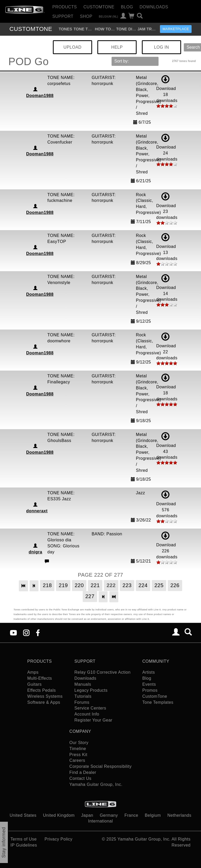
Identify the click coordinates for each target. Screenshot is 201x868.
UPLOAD (73, 47)
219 (63, 585)
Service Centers (90, 708)
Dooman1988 (40, 96)
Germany (109, 815)
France (131, 815)
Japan (87, 815)
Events (149, 684)
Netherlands (179, 815)
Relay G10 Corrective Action (102, 672)
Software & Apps (44, 702)
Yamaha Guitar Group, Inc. (96, 784)
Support (63, 16)
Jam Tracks (147, 29)
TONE (31, 29)
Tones (65, 29)
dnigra (36, 552)
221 (95, 585)
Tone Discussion (126, 29)
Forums (82, 702)
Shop (86, 16)
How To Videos (105, 29)
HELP (117, 47)
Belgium (153, 815)
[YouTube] (13, 632)
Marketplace (176, 29)
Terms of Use (24, 839)
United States (23, 815)
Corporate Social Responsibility (100, 766)
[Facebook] (38, 632)
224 (143, 585)
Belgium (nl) (108, 16)
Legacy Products (91, 690)
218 (47, 585)
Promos (150, 690)
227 (90, 596)
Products (65, 7)
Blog (127, 7)
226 (175, 585)
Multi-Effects (40, 678)
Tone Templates (84, 29)
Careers (77, 760)
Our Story (79, 743)
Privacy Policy (58, 839)
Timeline (78, 749)
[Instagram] (26, 632)
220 (79, 585)
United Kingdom (59, 815)
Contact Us (80, 778)
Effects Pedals (41, 690)
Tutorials (83, 696)
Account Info (87, 714)
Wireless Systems (45, 696)
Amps (33, 672)
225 (159, 585)
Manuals (83, 684)
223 (127, 585)
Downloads (154, 7)
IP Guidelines (24, 845)
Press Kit (78, 755)
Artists (149, 672)
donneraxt (37, 511)
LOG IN (161, 47)
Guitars (34, 684)
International (101, 821)
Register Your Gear (93, 720)
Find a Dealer (83, 772)
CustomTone (99, 7)
